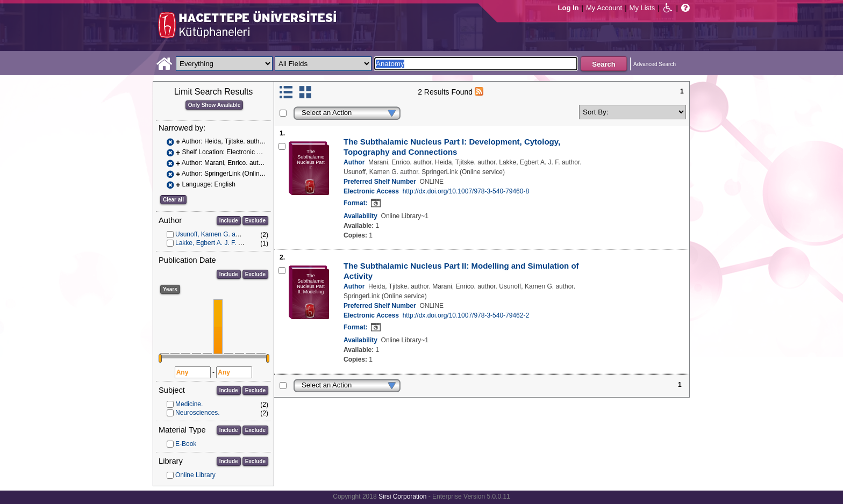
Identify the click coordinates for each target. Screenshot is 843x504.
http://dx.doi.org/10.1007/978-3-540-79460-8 (466, 191)
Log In (569, 8)
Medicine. (189, 404)
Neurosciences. (198, 413)
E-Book (186, 444)
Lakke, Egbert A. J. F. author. (216, 243)
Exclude (255, 221)
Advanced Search (655, 64)
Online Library (195, 475)
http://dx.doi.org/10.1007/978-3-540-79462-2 (466, 315)
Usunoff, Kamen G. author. (213, 234)
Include (229, 221)
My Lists (642, 8)
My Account (604, 8)
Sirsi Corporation (402, 496)
